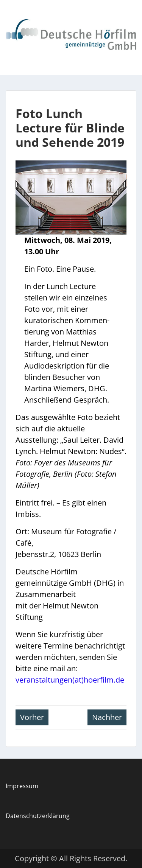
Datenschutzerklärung (38, 816)
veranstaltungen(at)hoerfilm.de (70, 680)
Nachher (107, 717)
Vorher (32, 717)
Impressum (22, 786)
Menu (14, 14)
